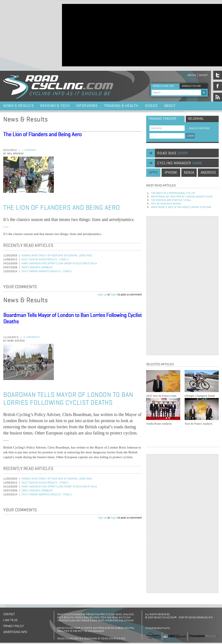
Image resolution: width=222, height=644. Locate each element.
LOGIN (190, 136)
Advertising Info (15, 632)
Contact (203, 75)
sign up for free (198, 128)
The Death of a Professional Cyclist (173, 193)
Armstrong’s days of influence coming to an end (181, 207)
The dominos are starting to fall (171, 200)
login (114, 295)
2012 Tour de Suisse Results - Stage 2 (45, 260)
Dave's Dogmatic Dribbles (37, 268)
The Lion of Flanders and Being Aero (42, 135)
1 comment (29, 150)
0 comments (32, 337)
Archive (192, 75)
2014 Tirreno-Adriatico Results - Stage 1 (47, 271)
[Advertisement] (130, 35)
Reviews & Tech (55, 106)
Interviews (87, 106)
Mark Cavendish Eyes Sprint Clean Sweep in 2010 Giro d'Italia (59, 264)
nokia (189, 173)
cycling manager (180, 163)
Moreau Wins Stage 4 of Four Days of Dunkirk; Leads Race (57, 256)
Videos (151, 106)
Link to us (10, 620)
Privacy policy (14, 626)
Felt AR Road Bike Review (166, 204)
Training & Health (121, 106)
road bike (173, 153)
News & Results (18, 106)
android (208, 173)
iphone (171, 173)
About (170, 106)
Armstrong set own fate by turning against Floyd (182, 197)
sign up (102, 295)
